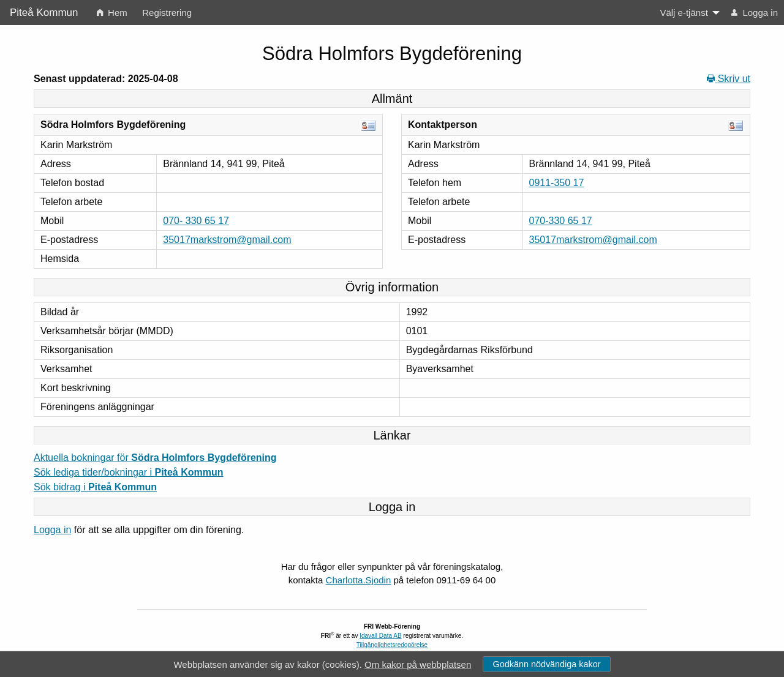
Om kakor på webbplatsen (418, 664)
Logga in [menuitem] (755, 13)
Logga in (52, 530)
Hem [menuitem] (112, 13)
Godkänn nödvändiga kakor (546, 664)
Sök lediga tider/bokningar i (128, 472)
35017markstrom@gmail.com (227, 240)
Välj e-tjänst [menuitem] (684, 13)
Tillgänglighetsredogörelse (392, 645)
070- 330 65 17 (196, 221)
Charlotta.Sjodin (359, 580)
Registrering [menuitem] (167, 13)
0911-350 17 (557, 183)
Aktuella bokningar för (155, 458)
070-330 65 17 (561, 221)
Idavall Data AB (380, 636)
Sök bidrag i (95, 487)
